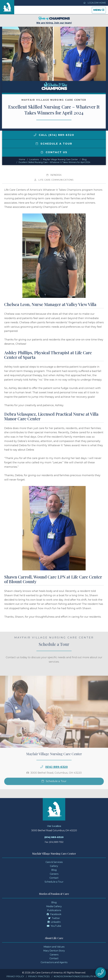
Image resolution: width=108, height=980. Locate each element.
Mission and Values (54, 947)
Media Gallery (54, 906)
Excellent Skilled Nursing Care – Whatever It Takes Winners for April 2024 (54, 162)
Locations (34, 159)
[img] (35, 135)
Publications (54, 910)
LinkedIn (54, 922)
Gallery (54, 866)
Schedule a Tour (54, 144)
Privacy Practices (39, 976)
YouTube (54, 926)
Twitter (54, 918)
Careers (54, 874)
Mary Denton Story (54, 951)
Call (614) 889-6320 (54, 135)
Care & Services (54, 862)
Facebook (54, 914)
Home (22, 159)
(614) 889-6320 (57, 774)
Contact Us (54, 152)
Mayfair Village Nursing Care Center (60, 159)
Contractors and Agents (54, 962)
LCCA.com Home (95, 3)
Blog (84, 159)
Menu (100, 11)
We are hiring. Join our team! (54, 20)
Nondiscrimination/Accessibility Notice (78, 976)
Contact (54, 878)
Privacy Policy (15, 976)
